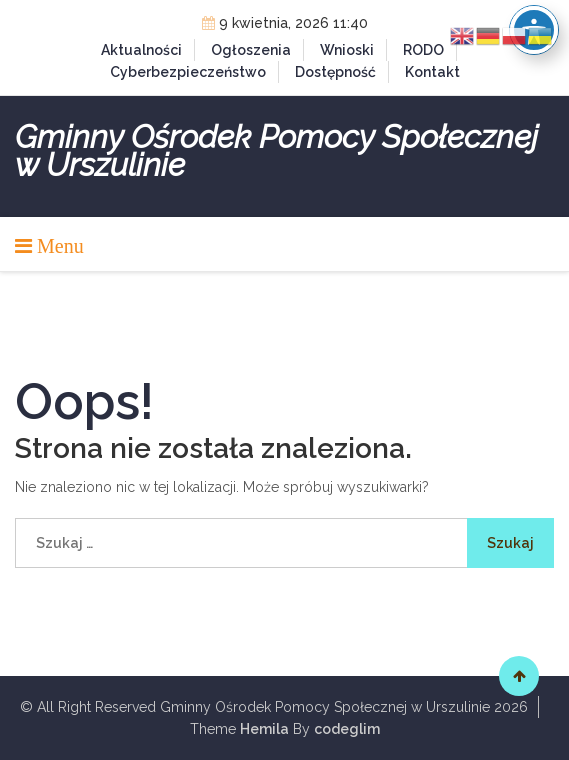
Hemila (264, 729)
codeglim (347, 729)
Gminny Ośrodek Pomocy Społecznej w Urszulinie (276, 150)
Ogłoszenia (251, 50)
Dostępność (335, 72)
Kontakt (432, 72)
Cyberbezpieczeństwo (188, 72)
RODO (423, 50)
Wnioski (347, 50)
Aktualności (141, 50)
